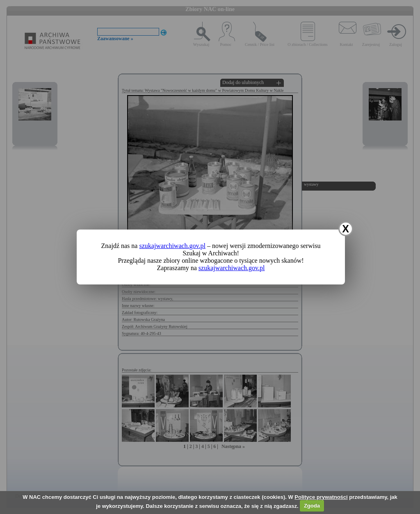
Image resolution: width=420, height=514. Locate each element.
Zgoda (312, 506)
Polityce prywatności (321, 497)
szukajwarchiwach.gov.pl (172, 246)
